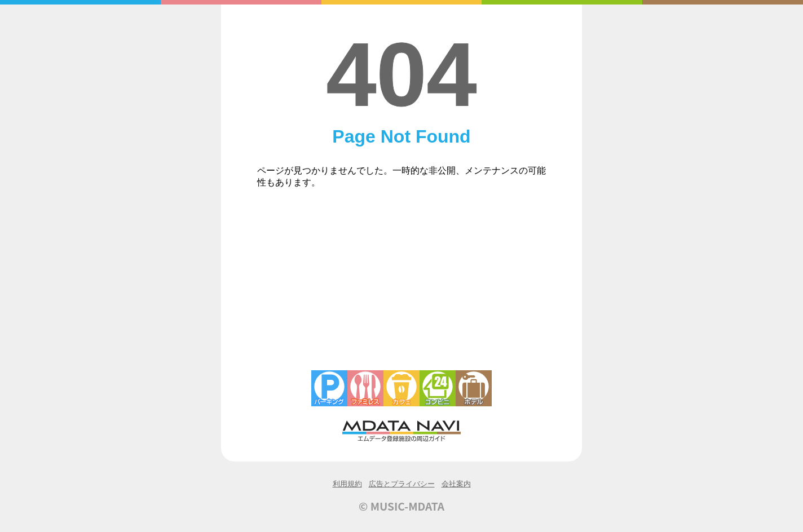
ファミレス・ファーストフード (365, 388)
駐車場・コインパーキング (329, 388)
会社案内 (456, 484)
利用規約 (347, 484)
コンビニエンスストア (438, 388)
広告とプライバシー (402, 484)
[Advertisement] (401, 286)
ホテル (474, 388)
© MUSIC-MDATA (401, 506)
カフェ (401, 388)
